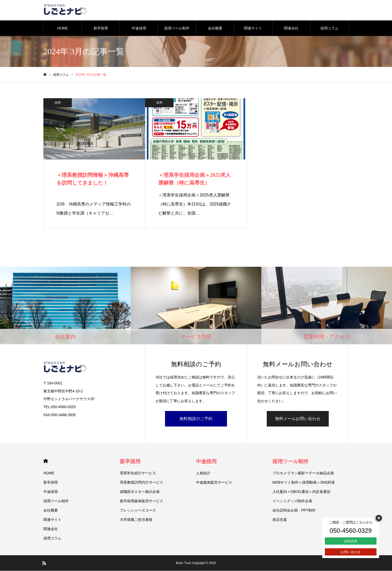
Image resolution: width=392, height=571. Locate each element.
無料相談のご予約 (196, 419)
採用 (58, 103)
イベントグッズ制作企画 (292, 501)
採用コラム (330, 28)
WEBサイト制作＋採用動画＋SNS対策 (304, 483)
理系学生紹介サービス (138, 473)
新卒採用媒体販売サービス (142, 501)
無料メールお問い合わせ (298, 419)
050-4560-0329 (351, 531)
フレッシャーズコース (138, 511)
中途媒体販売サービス (214, 483)
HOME (62, 28)
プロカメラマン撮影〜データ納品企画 (303, 473)
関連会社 (291, 28)
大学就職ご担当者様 (136, 520)
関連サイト (253, 28)
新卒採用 (101, 28)
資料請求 (351, 541)
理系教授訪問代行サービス (142, 483)
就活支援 (280, 520)
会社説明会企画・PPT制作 (294, 511)
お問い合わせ (351, 552)
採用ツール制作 (177, 28)
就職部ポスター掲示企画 (140, 492)
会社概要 (215, 28)
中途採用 (139, 28)
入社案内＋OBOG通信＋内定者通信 (301, 492)
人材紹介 (203, 473)
